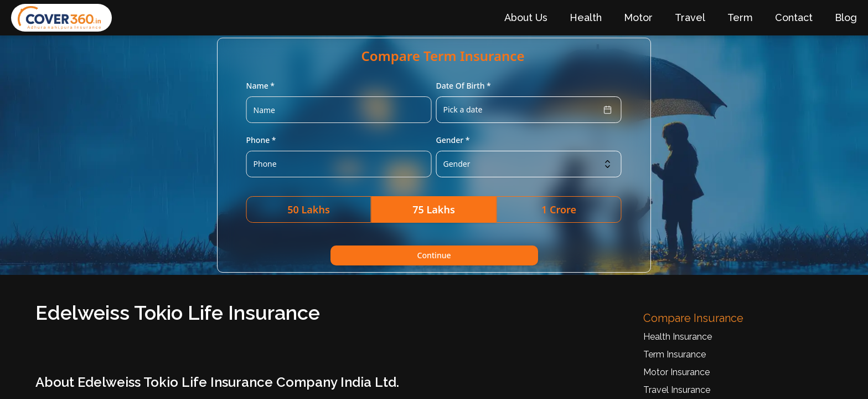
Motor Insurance (676, 372)
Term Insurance (675, 354)
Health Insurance (678, 337)
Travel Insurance (677, 390)
